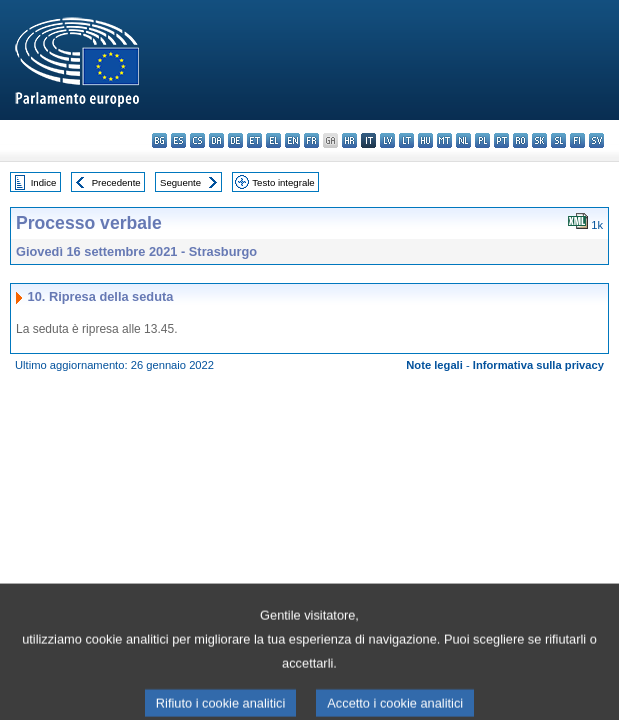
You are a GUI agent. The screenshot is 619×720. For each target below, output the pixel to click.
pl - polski (482, 140)
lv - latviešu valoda (387, 140)
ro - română (520, 140)
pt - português (501, 140)
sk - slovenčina (539, 140)
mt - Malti (444, 140)
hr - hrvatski (349, 140)
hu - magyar (425, 140)
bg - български (159, 140)
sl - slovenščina (558, 140)
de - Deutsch (235, 140)
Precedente (116, 182)
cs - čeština (197, 140)
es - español (178, 140)
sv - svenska (596, 140)
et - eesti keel (254, 140)
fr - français (311, 140)
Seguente (180, 182)
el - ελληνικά (273, 140)
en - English (292, 140)
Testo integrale (283, 182)
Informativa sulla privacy (538, 365)
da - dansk (216, 140)
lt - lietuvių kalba (406, 140)
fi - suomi (577, 140)
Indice (44, 182)
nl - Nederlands (463, 140)
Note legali (434, 365)
